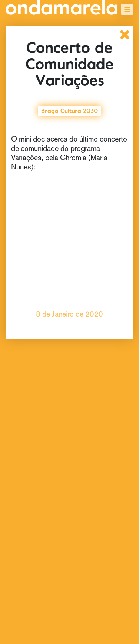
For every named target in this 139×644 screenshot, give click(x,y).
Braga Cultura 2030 (69, 110)
